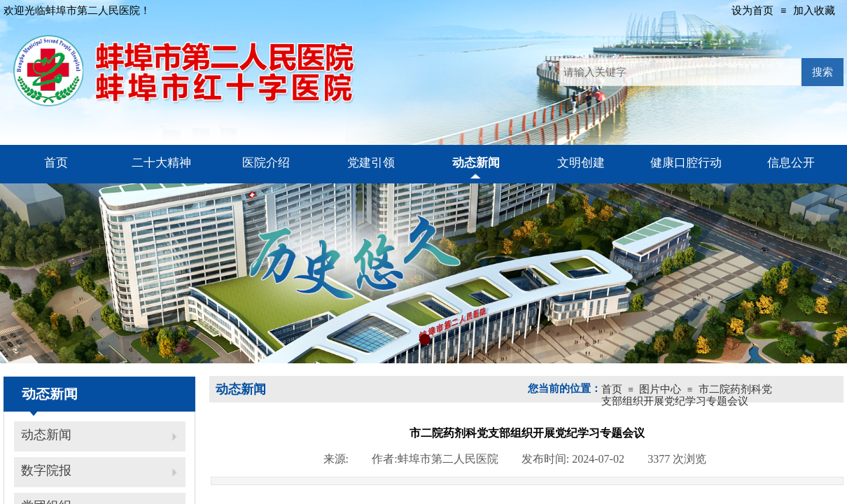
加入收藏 (814, 10)
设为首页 (752, 10)
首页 (612, 389)
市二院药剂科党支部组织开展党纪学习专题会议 (687, 395)
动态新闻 (46, 435)
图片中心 (660, 389)
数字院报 (46, 470)
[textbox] (680, 72)
